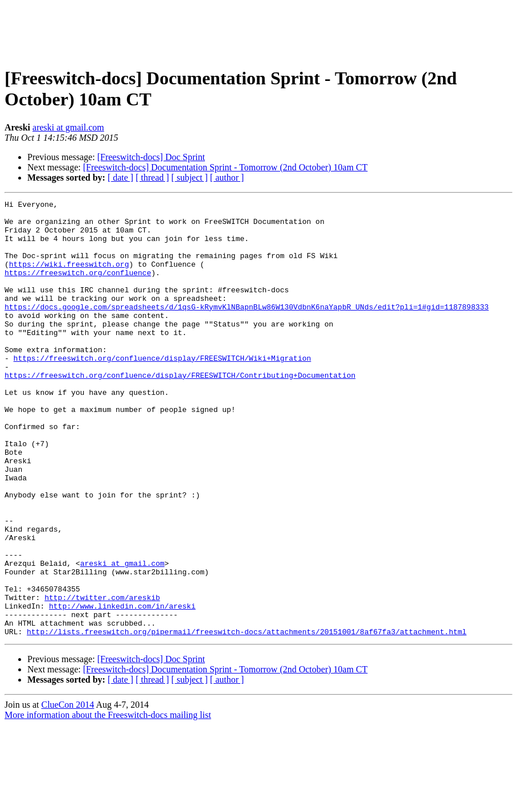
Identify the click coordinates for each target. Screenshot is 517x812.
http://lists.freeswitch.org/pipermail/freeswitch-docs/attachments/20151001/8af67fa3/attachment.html (247, 719)
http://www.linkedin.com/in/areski (122, 688)
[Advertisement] (258, 30)
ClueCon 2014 (67, 792)
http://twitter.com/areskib (102, 678)
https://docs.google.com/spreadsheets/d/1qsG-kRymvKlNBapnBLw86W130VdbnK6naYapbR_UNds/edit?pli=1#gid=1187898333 (247, 329)
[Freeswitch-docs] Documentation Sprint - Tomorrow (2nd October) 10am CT (225, 167)
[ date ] (120, 178)
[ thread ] (152, 178)
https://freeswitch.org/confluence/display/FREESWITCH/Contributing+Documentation (180, 411)
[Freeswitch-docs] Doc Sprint (151, 157)
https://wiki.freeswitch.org (69, 278)
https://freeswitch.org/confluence (78, 288)
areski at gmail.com (68, 127)
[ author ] (227, 178)
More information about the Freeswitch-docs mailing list (108, 802)
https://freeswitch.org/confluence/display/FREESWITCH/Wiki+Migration (163, 390)
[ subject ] (190, 178)
